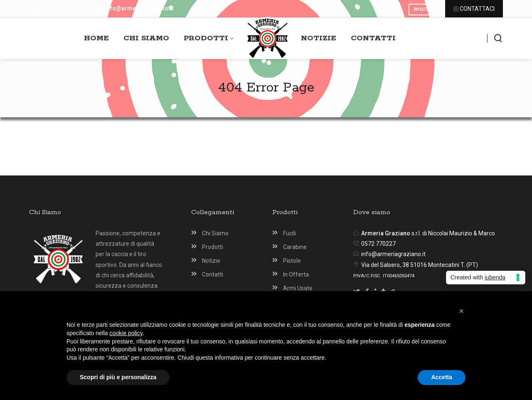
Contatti (213, 274)
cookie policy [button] (126, 333)
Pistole (292, 261)
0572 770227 (378, 244)
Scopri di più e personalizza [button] (118, 377)
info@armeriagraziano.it (393, 254)
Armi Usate (298, 288)
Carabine (295, 247)
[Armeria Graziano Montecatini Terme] (267, 38)
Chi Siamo (215, 233)
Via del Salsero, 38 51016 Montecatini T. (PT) (420, 265)
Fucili (289, 233)
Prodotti (213, 247)
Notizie (211, 261)
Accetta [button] (442, 377)
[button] (461, 311)
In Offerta (296, 274)
